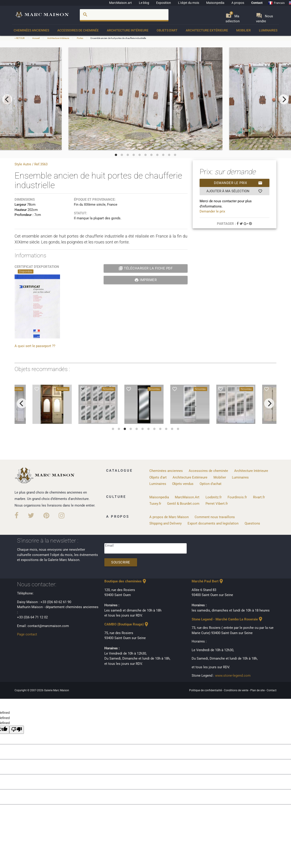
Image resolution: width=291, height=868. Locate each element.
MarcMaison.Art (187, 497)
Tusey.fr (155, 504)
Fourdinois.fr (237, 497)
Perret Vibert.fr (217, 504)
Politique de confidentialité (206, 690)
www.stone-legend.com (233, 676)
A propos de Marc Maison (169, 517)
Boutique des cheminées (126, 581)
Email (109, 545)
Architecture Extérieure (207, 30)
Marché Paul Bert (208, 581)
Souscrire (121, 562)
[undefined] (17, 730)
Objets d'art (167, 30)
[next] (284, 99)
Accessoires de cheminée (78, 30)
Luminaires (268, 30)
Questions (252, 523)
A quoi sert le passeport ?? (35, 346)
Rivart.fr (259, 497)
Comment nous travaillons (215, 517)
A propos (238, 3)
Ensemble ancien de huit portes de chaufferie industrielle (118, 38)
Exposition (164, 3)
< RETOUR (20, 38)
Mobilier (243, 30)
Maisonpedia (215, 3)
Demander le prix (238, 183)
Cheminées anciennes (31, 30)
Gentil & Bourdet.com (183, 504)
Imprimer (146, 280)
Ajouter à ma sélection (234, 191)
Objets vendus (183, 484)
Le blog (144, 3)
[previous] (7, 99)
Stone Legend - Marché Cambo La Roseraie (227, 619)
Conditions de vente (236, 690)
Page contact (27, 634)
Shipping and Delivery (166, 523)
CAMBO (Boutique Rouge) (127, 624)
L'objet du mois (189, 3)
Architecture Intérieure (128, 30)
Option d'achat (211, 484)
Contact (257, 3)
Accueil (36, 38)
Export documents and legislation (213, 523)
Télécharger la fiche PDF (146, 268)
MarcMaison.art (120, 3)
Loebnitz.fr (214, 497)
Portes (80, 38)
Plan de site (258, 690)
